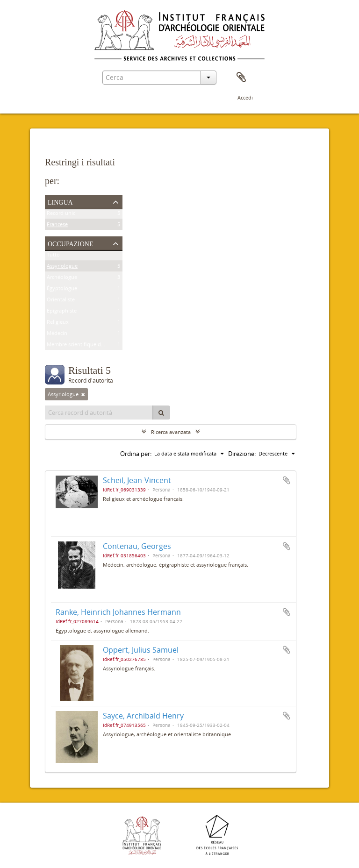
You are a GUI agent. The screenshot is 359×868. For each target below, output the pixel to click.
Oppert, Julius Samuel (141, 650)
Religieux (58, 324)
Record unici (62, 215)
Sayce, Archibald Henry (143, 716)
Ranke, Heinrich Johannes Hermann (118, 612)
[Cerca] (161, 413)
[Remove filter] (83, 394)
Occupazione (71, 243)
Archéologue (62, 279)
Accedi (245, 97)
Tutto (53, 256)
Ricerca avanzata (171, 432)
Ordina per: (136, 454)
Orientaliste (61, 301)
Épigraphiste (62, 312)
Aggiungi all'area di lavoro (287, 480)
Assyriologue (62, 267)
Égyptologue (62, 290)
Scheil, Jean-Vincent (137, 480)
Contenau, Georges (137, 546)
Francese (57, 226)
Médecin (57, 335)
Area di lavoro (241, 78)
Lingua (60, 201)
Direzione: (242, 454)
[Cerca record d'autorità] (99, 413)
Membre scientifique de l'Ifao (82, 346)
